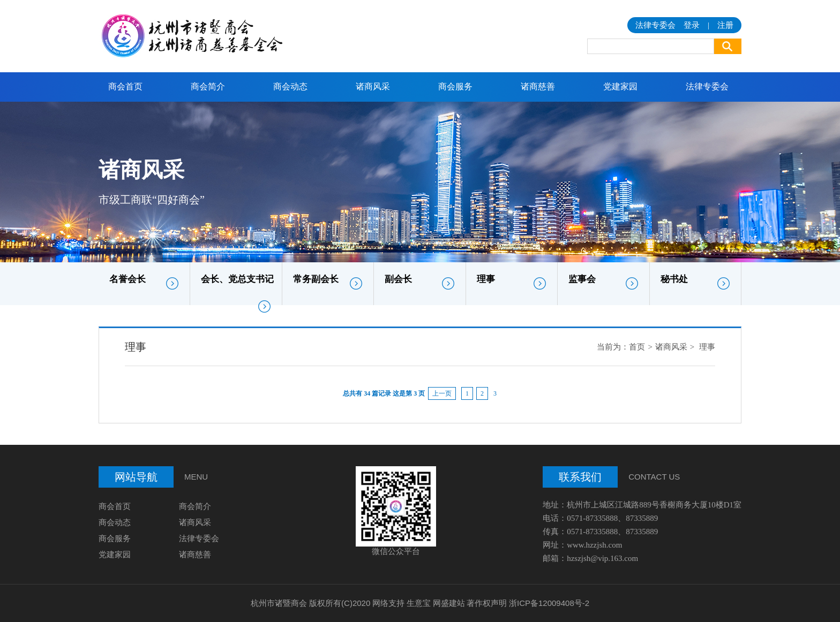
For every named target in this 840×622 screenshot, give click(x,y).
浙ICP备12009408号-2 (549, 603)
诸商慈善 (538, 86)
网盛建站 (449, 603)
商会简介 (208, 86)
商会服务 (455, 86)
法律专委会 (707, 86)
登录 (692, 25)
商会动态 (290, 86)
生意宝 (419, 603)
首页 (637, 347)
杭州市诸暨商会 (279, 603)
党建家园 (620, 86)
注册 (725, 25)
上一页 (442, 393)
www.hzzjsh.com (594, 545)
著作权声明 (487, 603)
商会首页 (125, 86)
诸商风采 (373, 86)
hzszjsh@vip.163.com (602, 558)
